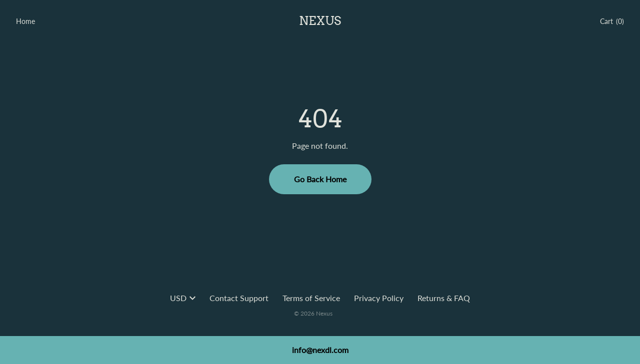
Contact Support (239, 298)
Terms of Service (311, 298)
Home (25, 21)
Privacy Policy (379, 298)
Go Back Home (320, 179)
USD (183, 298)
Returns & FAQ (444, 298)
